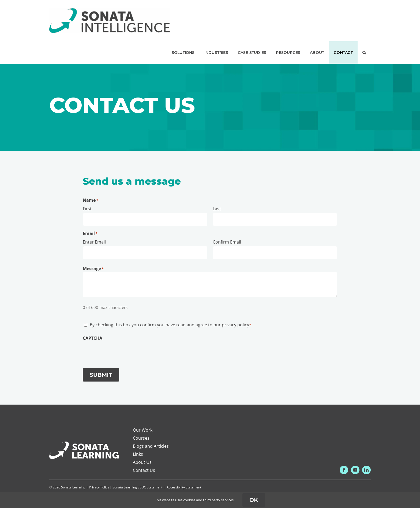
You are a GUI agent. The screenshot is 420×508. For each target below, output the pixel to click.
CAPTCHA (93, 338)
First (87, 209)
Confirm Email (227, 242)
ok (254, 500)
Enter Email (94, 242)
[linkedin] (366, 470)
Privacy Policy (99, 487)
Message (93, 269)
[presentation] (123, 352)
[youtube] (355, 470)
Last (217, 209)
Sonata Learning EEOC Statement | (139, 487)
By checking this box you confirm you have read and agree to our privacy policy (171, 325)
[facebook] (344, 470)
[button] (364, 53)
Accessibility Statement (184, 487)
